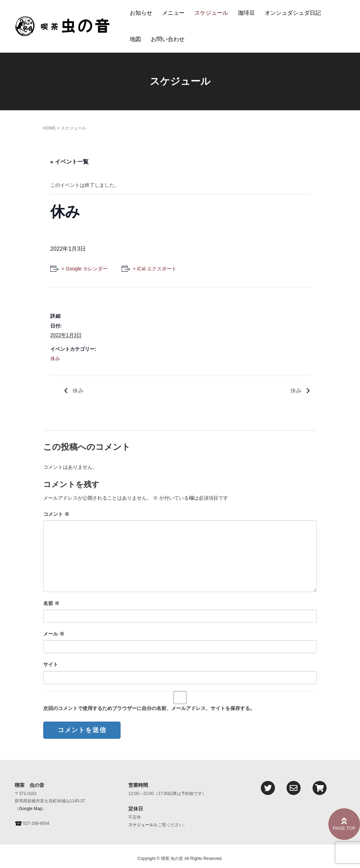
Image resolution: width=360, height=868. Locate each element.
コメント (56, 514)
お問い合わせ (168, 39)
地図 (135, 39)
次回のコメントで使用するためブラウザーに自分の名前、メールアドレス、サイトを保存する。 (149, 708)
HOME (50, 128)
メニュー (173, 13)
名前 (51, 603)
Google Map (30, 809)
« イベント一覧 (69, 162)
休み (55, 359)
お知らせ (141, 13)
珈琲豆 (246, 13)
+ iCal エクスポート (155, 269)
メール (54, 634)
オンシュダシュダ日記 (293, 13)
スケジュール (211, 13)
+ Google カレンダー (85, 269)
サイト (51, 664)
